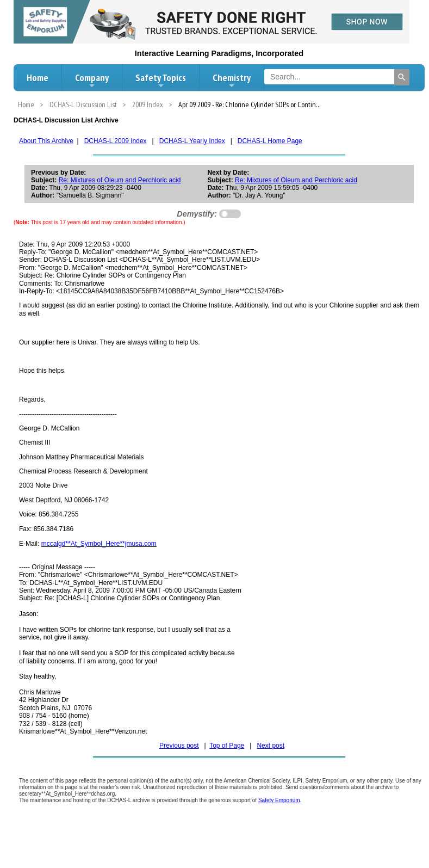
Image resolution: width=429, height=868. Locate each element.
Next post (271, 746)
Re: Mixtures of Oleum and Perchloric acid (120, 180)
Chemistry (232, 81)
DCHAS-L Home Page (270, 141)
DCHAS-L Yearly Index (192, 141)
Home (38, 78)
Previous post (179, 746)
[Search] (402, 77)
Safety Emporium (279, 800)
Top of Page (227, 746)
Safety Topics (161, 81)
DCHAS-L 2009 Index (116, 141)
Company (92, 81)
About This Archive (46, 141)
